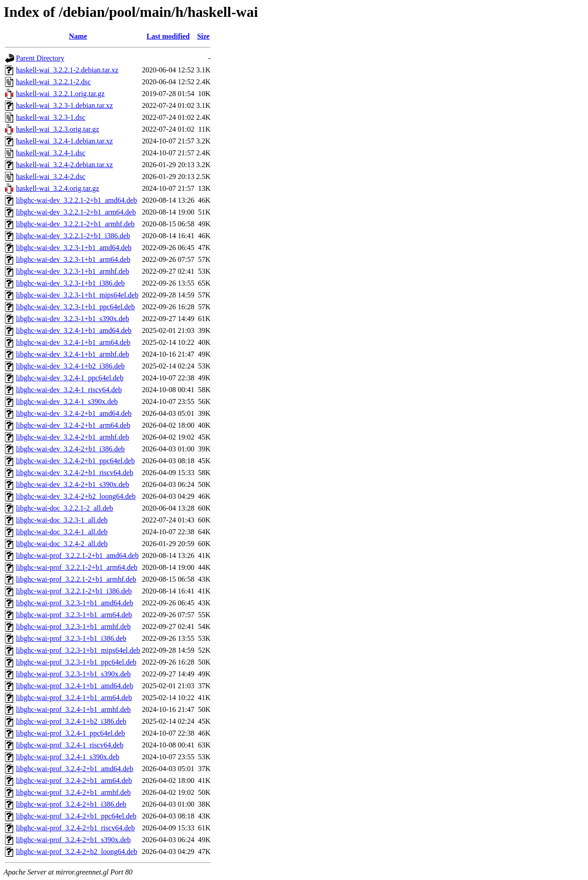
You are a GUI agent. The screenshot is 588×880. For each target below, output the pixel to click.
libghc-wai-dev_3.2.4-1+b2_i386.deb (70, 366)
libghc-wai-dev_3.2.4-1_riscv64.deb (69, 390)
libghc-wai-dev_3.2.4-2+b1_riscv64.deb (74, 473)
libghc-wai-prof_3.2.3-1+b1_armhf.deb (73, 627)
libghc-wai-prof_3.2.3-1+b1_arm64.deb (74, 615)
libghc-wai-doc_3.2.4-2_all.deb (62, 544)
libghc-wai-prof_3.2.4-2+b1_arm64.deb (74, 780)
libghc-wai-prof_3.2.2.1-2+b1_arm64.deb (77, 567)
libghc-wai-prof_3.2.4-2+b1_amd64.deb (74, 769)
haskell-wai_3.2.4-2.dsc (51, 177)
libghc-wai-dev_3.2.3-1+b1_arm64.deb (73, 259)
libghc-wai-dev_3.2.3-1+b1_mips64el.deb (77, 295)
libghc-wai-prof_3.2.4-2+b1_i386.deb (71, 804)
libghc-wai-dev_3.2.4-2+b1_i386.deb (70, 449)
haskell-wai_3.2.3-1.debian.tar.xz (64, 105)
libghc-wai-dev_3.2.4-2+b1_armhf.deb (73, 437)
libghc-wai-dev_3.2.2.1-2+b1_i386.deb (73, 236)
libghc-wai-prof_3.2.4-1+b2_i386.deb (71, 721)
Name (78, 36)
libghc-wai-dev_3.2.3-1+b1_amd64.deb (74, 248)
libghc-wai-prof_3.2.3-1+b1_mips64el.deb (78, 650)
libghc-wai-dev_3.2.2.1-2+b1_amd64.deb (77, 200)
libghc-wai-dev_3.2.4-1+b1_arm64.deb (73, 342)
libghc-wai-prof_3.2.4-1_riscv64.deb (70, 745)
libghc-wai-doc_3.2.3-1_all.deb (62, 520)
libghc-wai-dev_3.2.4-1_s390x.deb (67, 402)
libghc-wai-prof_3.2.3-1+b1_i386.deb (71, 638)
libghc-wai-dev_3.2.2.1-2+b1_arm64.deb (76, 212)
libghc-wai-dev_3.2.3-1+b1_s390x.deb (73, 319)
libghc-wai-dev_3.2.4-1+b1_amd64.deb (74, 330)
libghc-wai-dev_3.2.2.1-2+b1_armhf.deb (75, 224)
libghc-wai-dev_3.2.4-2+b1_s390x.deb (73, 484)
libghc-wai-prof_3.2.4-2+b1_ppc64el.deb (76, 816)
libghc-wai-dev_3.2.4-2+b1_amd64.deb (74, 413)
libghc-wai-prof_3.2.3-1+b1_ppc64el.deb (76, 662)
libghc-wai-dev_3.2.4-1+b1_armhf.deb (73, 354)
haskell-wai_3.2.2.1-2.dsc (53, 82)
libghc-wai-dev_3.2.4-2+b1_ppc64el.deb (75, 461)
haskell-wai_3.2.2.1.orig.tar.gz (60, 94)
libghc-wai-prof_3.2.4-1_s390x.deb (68, 757)
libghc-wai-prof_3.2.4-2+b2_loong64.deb (77, 852)
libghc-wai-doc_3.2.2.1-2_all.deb (64, 508)
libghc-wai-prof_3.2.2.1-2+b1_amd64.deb (77, 555)
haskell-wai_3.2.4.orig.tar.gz (58, 188)
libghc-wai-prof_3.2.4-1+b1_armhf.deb (73, 709)
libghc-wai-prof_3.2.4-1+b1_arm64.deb (74, 698)
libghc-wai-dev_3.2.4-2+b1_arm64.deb (73, 425)
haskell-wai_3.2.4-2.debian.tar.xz (64, 165)
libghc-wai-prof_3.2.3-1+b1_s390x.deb (73, 674)
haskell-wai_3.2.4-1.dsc (51, 153)
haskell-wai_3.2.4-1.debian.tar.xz (64, 141)
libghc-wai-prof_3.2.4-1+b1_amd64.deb (74, 686)
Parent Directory (40, 58)
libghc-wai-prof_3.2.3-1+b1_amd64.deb (74, 603)
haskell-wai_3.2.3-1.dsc (51, 117)
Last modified (168, 36)
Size (204, 36)
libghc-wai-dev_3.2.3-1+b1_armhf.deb (73, 271)
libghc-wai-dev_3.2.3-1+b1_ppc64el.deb (75, 307)
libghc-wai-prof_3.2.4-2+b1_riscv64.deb (75, 828)
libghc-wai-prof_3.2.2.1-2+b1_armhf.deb (76, 579)
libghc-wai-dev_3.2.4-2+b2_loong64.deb (76, 496)
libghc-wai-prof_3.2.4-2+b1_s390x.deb (73, 840)
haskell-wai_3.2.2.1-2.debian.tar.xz (67, 70)
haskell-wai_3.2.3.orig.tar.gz (58, 129)
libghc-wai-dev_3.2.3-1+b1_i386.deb (70, 283)
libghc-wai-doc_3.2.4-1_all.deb (62, 532)
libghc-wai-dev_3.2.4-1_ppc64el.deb (70, 378)
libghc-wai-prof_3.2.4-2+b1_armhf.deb (73, 792)
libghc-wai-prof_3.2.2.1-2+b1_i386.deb (74, 591)
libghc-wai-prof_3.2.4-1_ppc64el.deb (70, 733)
